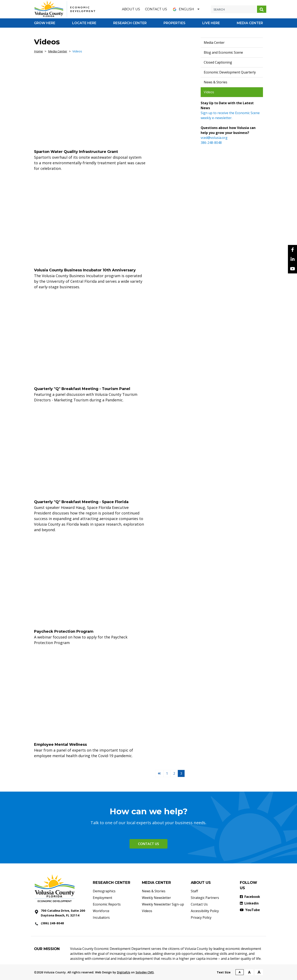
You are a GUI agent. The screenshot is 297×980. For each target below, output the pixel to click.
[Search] (234, 9)
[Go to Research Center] (130, 23)
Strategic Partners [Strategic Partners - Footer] (205, 898)
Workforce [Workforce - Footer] (101, 911)
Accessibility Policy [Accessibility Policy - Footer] (205, 911)
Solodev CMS (145, 972)
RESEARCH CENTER (112, 882)
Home (38, 51)
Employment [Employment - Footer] (103, 898)
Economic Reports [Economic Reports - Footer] (107, 904)
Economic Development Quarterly (230, 72)
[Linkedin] (292, 259)
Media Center (58, 51)
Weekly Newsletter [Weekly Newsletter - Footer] (156, 898)
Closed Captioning (218, 62)
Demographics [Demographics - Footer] (104, 891)
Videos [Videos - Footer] (147, 911)
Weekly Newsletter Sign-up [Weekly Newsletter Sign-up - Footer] (163, 904)
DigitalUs (124, 972)
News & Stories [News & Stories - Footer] (154, 891)
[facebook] (292, 250)
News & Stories (216, 82)
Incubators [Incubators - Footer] (101, 917)
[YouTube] (292, 269)
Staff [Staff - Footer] (194, 891)
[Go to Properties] (174, 23)
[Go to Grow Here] (45, 23)
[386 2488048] (60, 923)
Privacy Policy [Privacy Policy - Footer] (201, 917)
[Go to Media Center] (250, 23)
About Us (131, 9)
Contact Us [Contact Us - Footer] (199, 904)
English (183, 9)
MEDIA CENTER (156, 882)
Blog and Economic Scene (223, 52)
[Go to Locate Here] (84, 23)
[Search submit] (262, 9)
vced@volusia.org (214, 138)
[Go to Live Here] (211, 23)
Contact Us (156, 9)
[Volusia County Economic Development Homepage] (65, 9)
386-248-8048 (211, 143)
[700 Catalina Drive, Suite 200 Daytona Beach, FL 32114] (60, 913)
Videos (209, 92)
